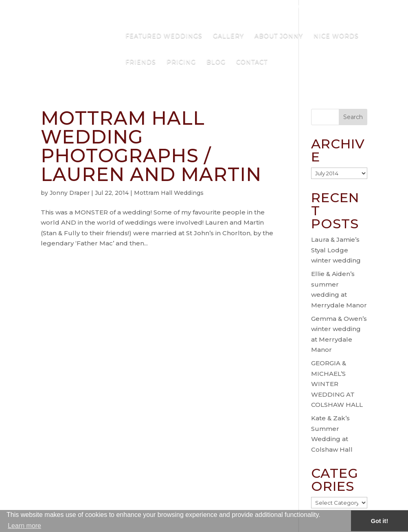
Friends (141, 62)
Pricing (181, 62)
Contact (252, 62)
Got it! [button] (379, 521)
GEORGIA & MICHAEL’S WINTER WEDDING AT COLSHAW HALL (337, 384)
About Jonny (279, 36)
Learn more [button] (24, 526)
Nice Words (336, 36)
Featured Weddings (164, 36)
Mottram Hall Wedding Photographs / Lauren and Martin (151, 146)
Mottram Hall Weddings (169, 193)
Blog (216, 62)
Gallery (228, 36)
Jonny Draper (70, 193)
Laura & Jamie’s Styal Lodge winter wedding (336, 250)
